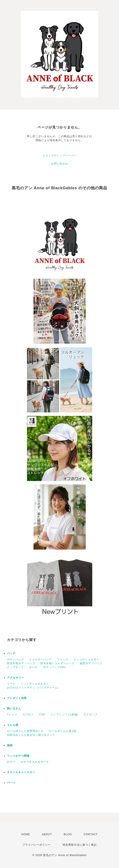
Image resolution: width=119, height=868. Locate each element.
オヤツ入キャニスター (21, 772)
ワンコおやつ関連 (18, 756)
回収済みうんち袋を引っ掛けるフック (31, 735)
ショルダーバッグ (40, 659)
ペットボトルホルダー (35, 684)
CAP (42, 715)
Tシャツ (12, 715)
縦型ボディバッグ (91, 663)
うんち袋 (13, 725)
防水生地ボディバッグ (21, 663)
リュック (63, 659)
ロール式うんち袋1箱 (63, 731)
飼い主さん (14, 708)
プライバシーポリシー (37, 845)
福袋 (10, 745)
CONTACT (91, 834)
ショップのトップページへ (60, 155)
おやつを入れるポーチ (35, 762)
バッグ (11, 653)
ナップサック (15, 667)
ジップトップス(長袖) (64, 715)
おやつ (11, 762)
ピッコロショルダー (86, 659)
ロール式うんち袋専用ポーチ (25, 731)
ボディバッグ (15, 659)
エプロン (28, 715)
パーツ (11, 783)
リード (11, 684)
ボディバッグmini (54, 667)
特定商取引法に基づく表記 (80, 845)
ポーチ (33, 667)
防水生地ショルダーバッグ (57, 663)
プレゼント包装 (17, 698)
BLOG (68, 834)
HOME (26, 834)
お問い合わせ (60, 164)
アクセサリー (15, 678)
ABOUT (47, 834)
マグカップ (90, 715)
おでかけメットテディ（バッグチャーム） (34, 688)
